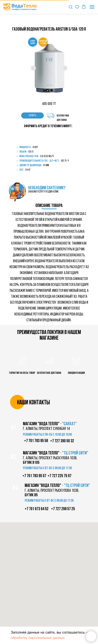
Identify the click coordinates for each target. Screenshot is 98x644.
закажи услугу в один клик (43, 192)
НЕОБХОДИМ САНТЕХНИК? (47, 188)
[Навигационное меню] (92, 7)
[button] (71, 7)
